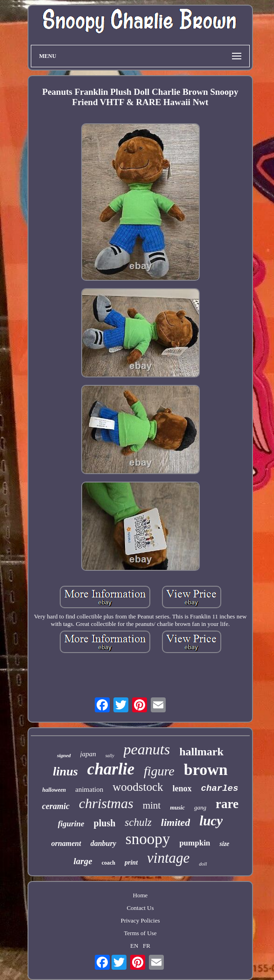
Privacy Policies (140, 920)
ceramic (56, 806)
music (177, 807)
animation (89, 789)
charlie (111, 769)
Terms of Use (141, 933)
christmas (106, 803)
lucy (211, 821)
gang (200, 807)
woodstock (138, 787)
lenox (182, 788)
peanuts (147, 749)
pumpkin (195, 843)
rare (227, 804)
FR (147, 946)
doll (203, 864)
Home (141, 895)
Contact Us (140, 908)
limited (176, 822)
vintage (168, 858)
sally (110, 756)
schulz (138, 822)
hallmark (201, 752)
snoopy (148, 839)
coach (109, 863)
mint (152, 805)
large (83, 861)
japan (88, 754)
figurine (71, 824)
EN (134, 946)
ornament (66, 843)
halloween (54, 790)
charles (220, 788)
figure (159, 771)
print (131, 863)
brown (206, 770)
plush (105, 823)
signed (64, 755)
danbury (103, 843)
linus (65, 771)
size (224, 844)
